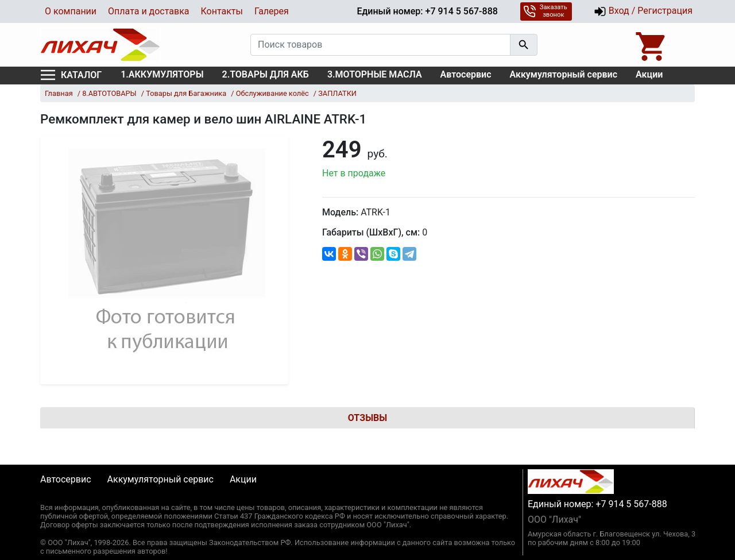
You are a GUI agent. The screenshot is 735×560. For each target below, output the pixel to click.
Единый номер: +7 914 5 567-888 (427, 11)
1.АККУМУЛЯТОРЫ (162, 74)
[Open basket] (652, 45)
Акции (649, 74)
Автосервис (466, 74)
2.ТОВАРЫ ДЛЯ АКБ (266, 74)
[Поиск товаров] (380, 45)
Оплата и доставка (148, 11)
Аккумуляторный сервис (564, 74)
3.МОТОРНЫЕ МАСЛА (375, 74)
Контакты (221, 11)
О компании (71, 11)
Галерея (272, 11)
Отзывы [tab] (367, 418)
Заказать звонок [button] (545, 11)
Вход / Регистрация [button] (643, 11)
